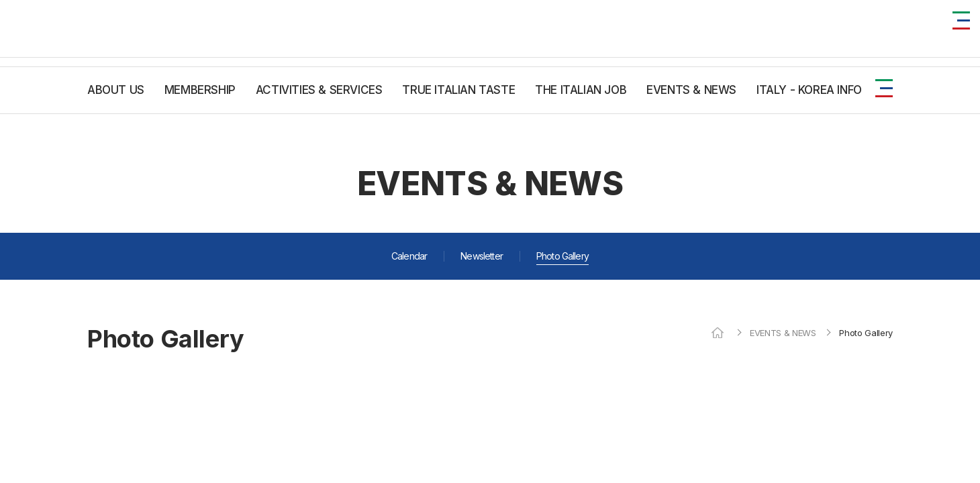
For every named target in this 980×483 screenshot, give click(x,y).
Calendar (409, 256)
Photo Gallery (562, 256)
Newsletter (482, 256)
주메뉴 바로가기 (0, 0)
